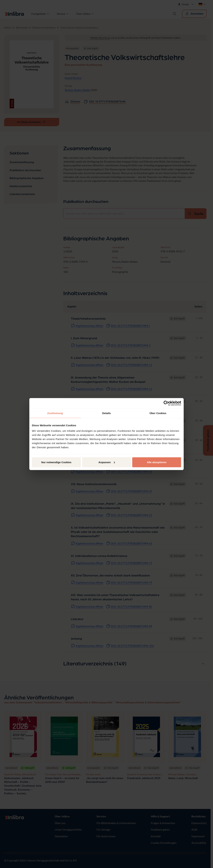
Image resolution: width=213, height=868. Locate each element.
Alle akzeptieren (157, 462)
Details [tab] (107, 413)
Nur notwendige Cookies (56, 462)
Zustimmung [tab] (55, 413)
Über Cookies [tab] (158, 413)
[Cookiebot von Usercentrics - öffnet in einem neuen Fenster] (166, 403)
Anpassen (107, 462)
